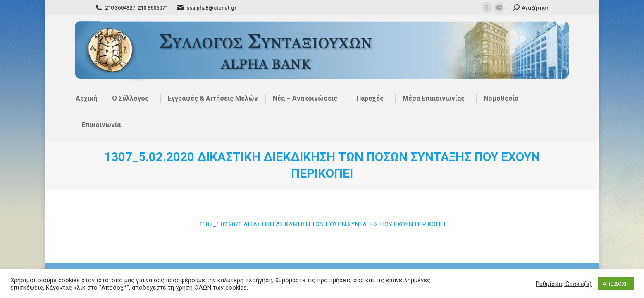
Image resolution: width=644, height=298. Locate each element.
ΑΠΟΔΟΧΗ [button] (616, 284)
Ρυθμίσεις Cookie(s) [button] (564, 284)
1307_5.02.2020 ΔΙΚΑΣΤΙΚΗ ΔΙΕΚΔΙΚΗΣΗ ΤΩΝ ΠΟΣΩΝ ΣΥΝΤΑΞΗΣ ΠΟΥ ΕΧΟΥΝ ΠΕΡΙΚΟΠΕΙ (322, 224)
